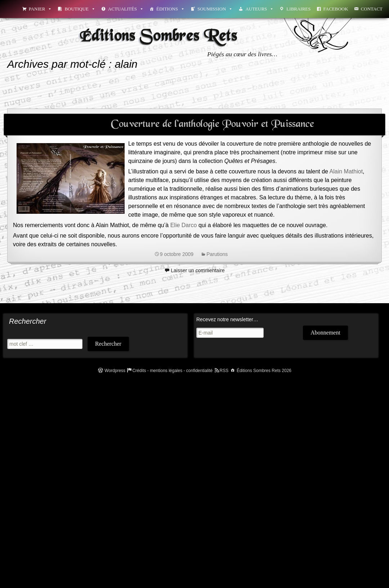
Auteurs (260, 9)
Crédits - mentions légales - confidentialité (172, 371)
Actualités (126, 9)
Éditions (171, 9)
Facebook (336, 9)
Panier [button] (41, 9)
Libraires (298, 9)
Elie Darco (184, 225)
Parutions (217, 254)
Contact (372, 9)
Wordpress (115, 371)
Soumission (215, 9)
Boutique (80, 9)
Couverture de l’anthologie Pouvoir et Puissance (213, 124)
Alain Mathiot (346, 171)
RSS (224, 371)
